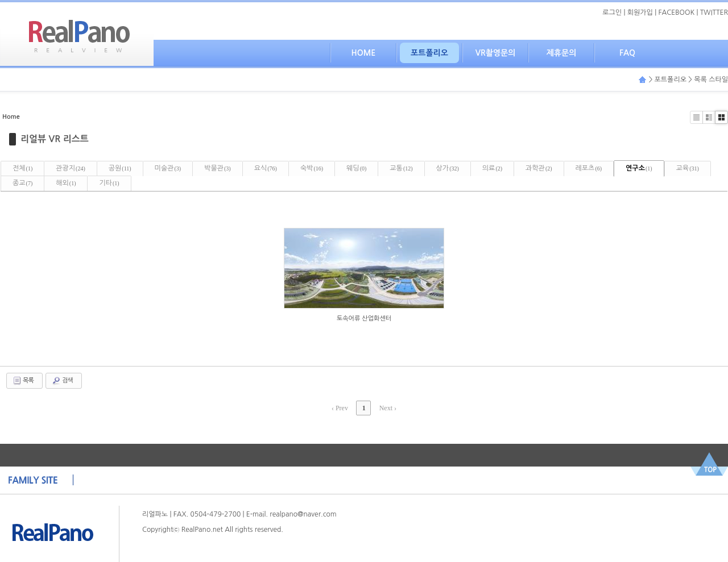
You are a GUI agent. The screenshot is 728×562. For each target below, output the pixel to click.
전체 (22, 168)
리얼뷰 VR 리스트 (55, 139)
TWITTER (714, 13)
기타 (109, 183)
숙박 (312, 168)
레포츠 (589, 168)
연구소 (639, 168)
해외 (66, 183)
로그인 (612, 13)
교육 (688, 168)
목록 (23, 381)
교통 (401, 168)
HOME (364, 53)
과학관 (539, 168)
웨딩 (356, 168)
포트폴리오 (429, 53)
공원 (120, 168)
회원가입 (640, 13)
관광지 (71, 168)
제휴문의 (562, 53)
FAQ (627, 53)
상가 (448, 168)
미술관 (168, 168)
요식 (266, 168)
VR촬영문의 (496, 53)
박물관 (218, 168)
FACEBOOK (677, 13)
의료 (492, 168)
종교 (22, 183)
